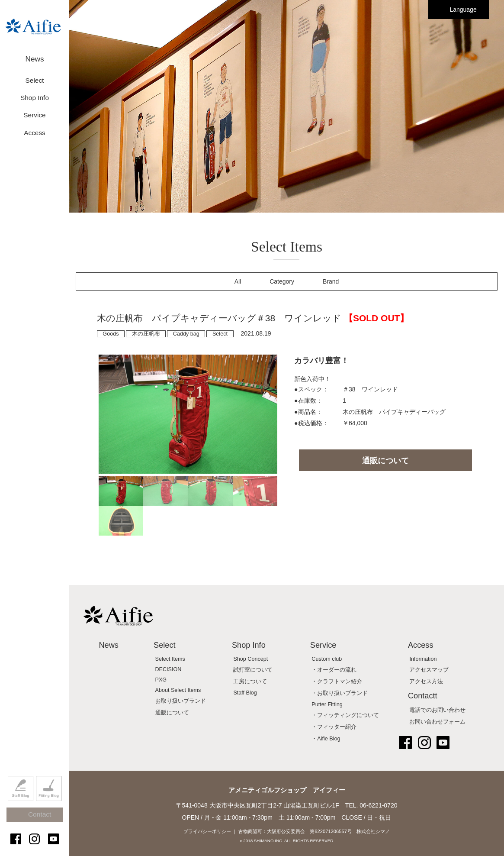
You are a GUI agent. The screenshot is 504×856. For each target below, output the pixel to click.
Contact (39, 822)
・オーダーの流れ (334, 670)
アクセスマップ (429, 670)
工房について (250, 682)
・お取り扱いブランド (340, 693)
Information (423, 659)
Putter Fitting (327, 704)
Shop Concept (250, 659)
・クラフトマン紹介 (337, 682)
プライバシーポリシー (207, 831)
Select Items (170, 659)
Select (220, 334)
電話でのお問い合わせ (437, 710)
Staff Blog (21, 801)
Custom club (327, 659)
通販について (385, 461)
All (238, 281)
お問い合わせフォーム (437, 722)
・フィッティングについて (345, 715)
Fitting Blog (49, 801)
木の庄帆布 (146, 334)
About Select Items (178, 690)
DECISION (169, 669)
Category (282, 281)
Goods (111, 334)
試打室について (253, 670)
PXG (161, 680)
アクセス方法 (426, 682)
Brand (331, 281)
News (35, 55)
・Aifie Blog (326, 739)
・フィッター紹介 (334, 727)
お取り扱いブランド (181, 701)
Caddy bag (186, 334)
